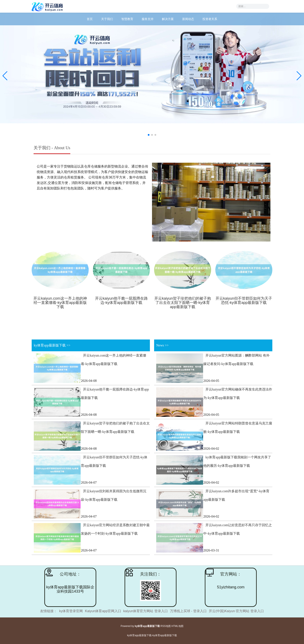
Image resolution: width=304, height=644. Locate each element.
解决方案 (168, 19)
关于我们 (107, 19)
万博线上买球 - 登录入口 (188, 611)
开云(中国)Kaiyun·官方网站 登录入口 (236, 611)
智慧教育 (127, 19)
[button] (299, 76)
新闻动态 (188, 19)
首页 (90, 19)
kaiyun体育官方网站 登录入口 (146, 611)
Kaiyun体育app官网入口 (103, 611)
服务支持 (148, 19)
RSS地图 (166, 626)
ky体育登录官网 (71, 611)
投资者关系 (210, 19)
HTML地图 (177, 626)
